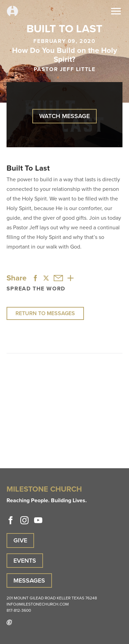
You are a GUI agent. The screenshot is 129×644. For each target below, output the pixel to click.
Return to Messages (45, 313)
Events (25, 561)
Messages (29, 580)
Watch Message (64, 116)
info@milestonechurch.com (38, 604)
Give (20, 540)
